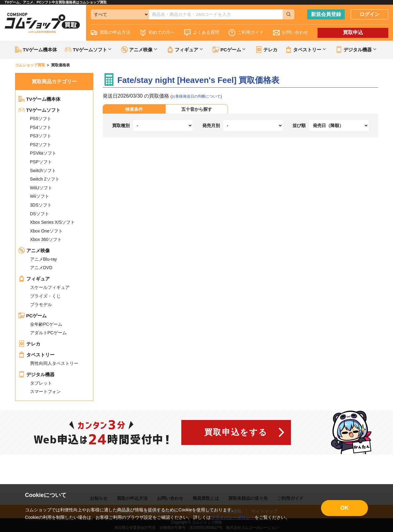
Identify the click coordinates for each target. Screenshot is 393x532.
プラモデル (41, 304)
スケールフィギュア (50, 287)
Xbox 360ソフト (46, 239)
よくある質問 (202, 33)
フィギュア (34, 279)
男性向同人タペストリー (54, 363)
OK (345, 508)
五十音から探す (197, 109)
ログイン (370, 14)
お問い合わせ (291, 33)
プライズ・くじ (45, 296)
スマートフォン (45, 391)
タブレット (41, 383)
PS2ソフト (41, 145)
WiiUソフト (41, 188)
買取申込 (353, 32)
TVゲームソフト (39, 110)
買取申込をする (236, 432)
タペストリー (36, 355)
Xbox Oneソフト (46, 231)
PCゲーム (33, 316)
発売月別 (211, 125)
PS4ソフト (41, 127)
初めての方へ (157, 33)
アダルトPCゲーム (48, 333)
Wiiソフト (40, 196)
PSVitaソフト (43, 153)
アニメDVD (41, 268)
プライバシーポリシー (233, 517)
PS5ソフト (41, 119)
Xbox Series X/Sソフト (53, 222)
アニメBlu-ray (44, 259)
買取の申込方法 (111, 33)
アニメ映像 (34, 251)
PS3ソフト (41, 136)
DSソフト (40, 214)
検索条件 (134, 109)
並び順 (299, 125)
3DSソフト (41, 205)
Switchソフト (43, 171)
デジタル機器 (36, 374)
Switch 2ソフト (45, 179)
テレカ (266, 50)
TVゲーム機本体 (36, 50)
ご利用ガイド (246, 33)
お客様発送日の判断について (196, 96)
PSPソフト (41, 162)
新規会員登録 (326, 14)
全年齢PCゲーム (46, 324)
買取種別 (121, 125)
